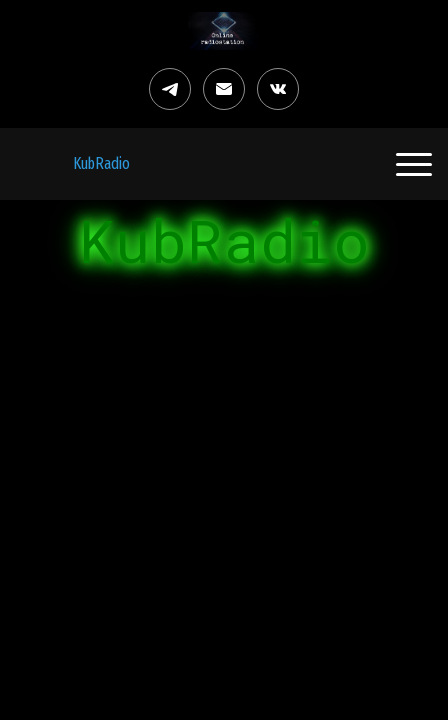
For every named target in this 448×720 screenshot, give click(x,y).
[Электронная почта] (224, 89)
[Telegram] (170, 89)
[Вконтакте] (278, 89)
